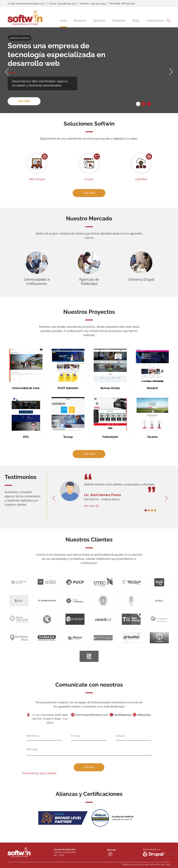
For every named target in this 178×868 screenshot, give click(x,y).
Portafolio (119, 21)
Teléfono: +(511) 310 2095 (92, 4)
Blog (136, 21)
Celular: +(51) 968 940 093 (62, 4)
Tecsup (71, 429)
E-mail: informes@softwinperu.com (26, 4)
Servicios (99, 21)
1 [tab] (138, 104)
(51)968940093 (118, 717)
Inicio (63, 21)
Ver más (24, 101)
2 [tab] (143, 104)
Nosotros (80, 21)
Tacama (143, 429)
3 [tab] (149, 104)
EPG (35, 429)
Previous (7, 70)
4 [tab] (146, 509)
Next (171, 70)
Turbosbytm (107, 429)
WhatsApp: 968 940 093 (122, 3)
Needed (143, 387)
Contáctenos (155, 21)
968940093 (136, 717)
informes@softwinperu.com (91, 717)
